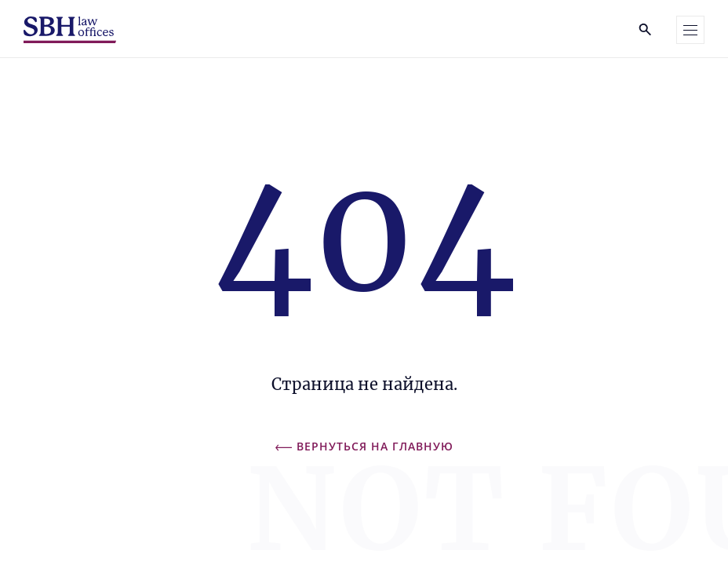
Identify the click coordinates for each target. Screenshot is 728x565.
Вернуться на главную (364, 446)
